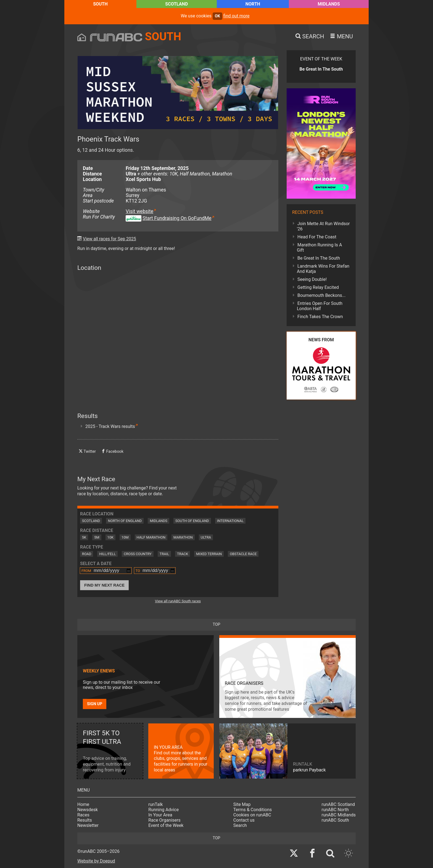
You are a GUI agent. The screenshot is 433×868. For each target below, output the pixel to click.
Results (85, 820)
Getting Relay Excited (318, 287)
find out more (237, 16)
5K (84, 537)
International (230, 521)
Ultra (206, 537)
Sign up (95, 704)
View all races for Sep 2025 (109, 239)
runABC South (335, 820)
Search (240, 825)
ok (217, 16)
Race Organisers (164, 820)
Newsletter (88, 825)
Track (183, 554)
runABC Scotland (338, 804)
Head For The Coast (317, 237)
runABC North (335, 810)
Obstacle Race (243, 554)
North (253, 4)
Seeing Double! (312, 279)
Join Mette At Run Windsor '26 (323, 226)
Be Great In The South (319, 258)
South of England (192, 521)
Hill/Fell (107, 554)
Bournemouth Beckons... (321, 295)
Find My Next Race (104, 585)
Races (83, 815)
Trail (164, 554)
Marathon (183, 537)
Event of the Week (166, 825)
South (100, 4)
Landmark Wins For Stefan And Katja (323, 269)
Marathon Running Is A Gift (320, 247)
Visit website (139, 211)
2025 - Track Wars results (110, 426)
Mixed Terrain (209, 554)
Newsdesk (88, 810)
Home (83, 804)
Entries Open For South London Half (320, 306)
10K (110, 537)
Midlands (329, 4)
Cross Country (138, 554)
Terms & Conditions (253, 810)
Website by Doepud (96, 861)
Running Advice (163, 810)
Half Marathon (151, 537)
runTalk (155, 804)
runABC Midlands (339, 815)
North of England (125, 521)
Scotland (176, 4)
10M (125, 537)
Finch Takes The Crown (320, 317)
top (216, 625)
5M (97, 537)
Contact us (244, 820)
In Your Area (160, 815)
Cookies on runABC (252, 815)
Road (87, 554)
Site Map (242, 804)
